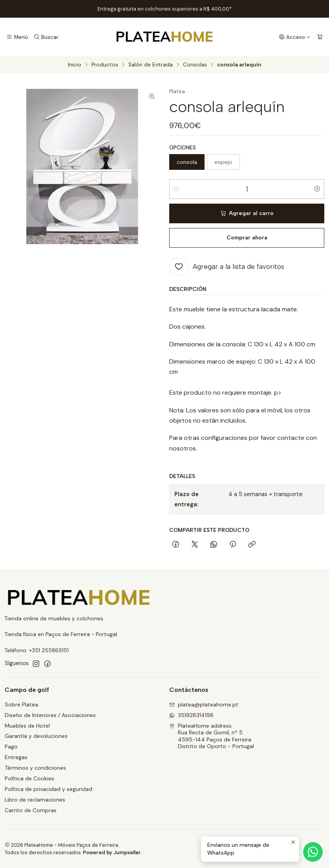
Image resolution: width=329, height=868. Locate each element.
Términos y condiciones (35, 768)
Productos (105, 65)
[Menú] (17, 37)
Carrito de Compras (31, 810)
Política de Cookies (29, 778)
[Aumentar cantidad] (317, 189)
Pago (11, 747)
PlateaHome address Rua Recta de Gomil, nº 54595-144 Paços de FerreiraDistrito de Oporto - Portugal (212, 736)
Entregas (16, 757)
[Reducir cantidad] (176, 189)
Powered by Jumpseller (112, 852)
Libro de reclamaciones (35, 800)
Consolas (195, 65)
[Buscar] (46, 37)
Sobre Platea (21, 704)
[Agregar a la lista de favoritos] (227, 267)
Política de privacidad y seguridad (48, 789)
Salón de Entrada (151, 65)
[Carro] (320, 37)
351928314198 (191, 715)
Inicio (75, 65)
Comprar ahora (247, 238)
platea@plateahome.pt (204, 704)
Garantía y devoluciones (36, 736)
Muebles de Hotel (27, 726)
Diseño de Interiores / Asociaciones (50, 715)
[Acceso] (295, 37)
